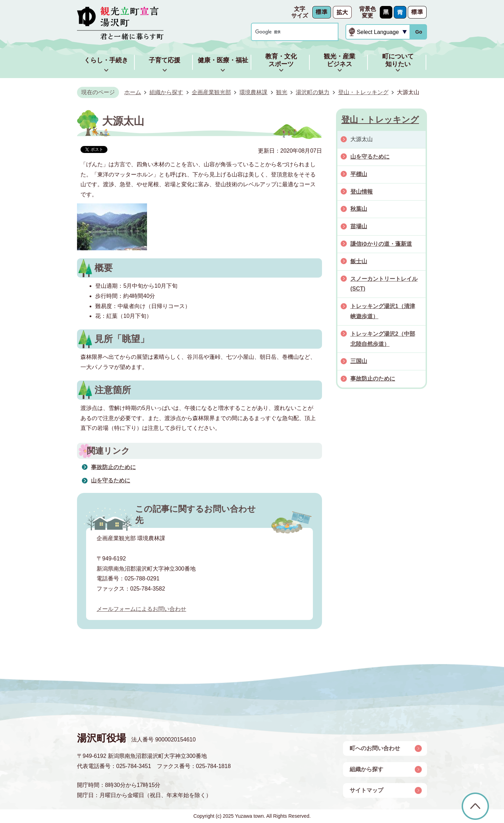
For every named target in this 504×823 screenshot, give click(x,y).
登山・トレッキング (363, 92)
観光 (282, 92)
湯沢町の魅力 (313, 92)
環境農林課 (253, 92)
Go (419, 32)
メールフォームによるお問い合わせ (141, 609)
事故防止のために (113, 467)
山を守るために (111, 480)
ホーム (133, 92)
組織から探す (166, 92)
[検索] (288, 32)
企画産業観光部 (211, 92)
